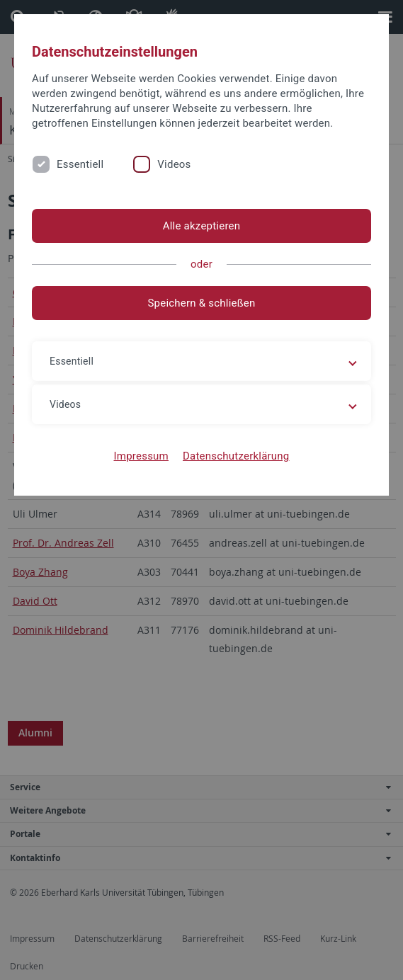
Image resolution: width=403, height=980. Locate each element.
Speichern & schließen (201, 303)
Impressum (141, 456)
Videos (174, 164)
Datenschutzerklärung (236, 456)
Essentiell (80, 164)
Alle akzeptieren (202, 226)
